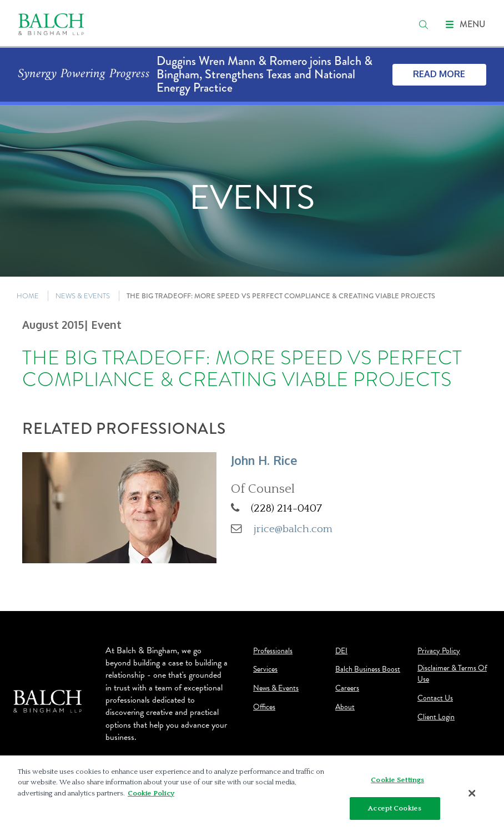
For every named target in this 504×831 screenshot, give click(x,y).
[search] (424, 24)
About (345, 707)
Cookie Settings (397, 783)
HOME (28, 296)
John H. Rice (264, 460)
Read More (439, 74)
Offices (264, 707)
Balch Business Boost (368, 669)
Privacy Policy (439, 651)
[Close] (472, 796)
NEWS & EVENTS (83, 296)
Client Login (436, 717)
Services (265, 669)
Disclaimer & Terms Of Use (452, 674)
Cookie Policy (151, 796)
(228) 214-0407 (286, 508)
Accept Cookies (395, 811)
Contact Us (435, 698)
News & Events (276, 688)
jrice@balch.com (293, 529)
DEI (341, 651)
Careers (347, 688)
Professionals (273, 651)
